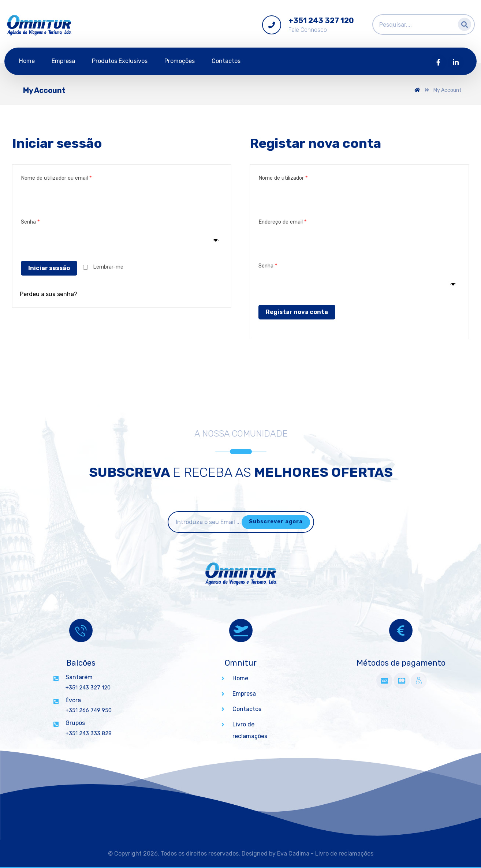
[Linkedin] (456, 62)
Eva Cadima (293, 854)
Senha (30, 222)
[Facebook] (439, 62)
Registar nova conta (297, 312)
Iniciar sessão (49, 268)
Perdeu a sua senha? (49, 294)
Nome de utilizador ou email (56, 178)
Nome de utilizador (283, 178)
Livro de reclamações (344, 854)
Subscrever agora (276, 522)
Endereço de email (282, 222)
